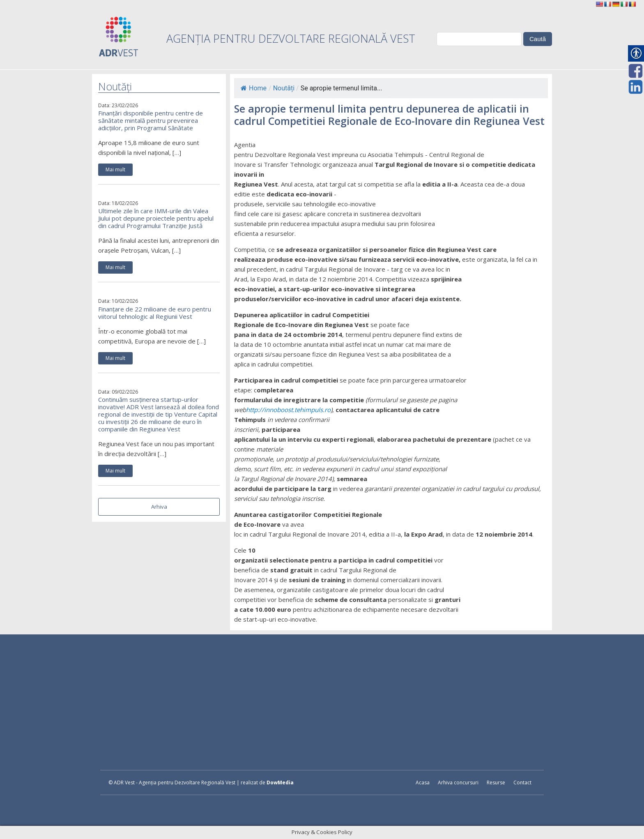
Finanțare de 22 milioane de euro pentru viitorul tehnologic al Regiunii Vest (155, 313)
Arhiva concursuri (458, 783)
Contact (522, 783)
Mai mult (115, 169)
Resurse (496, 783)
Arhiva (159, 507)
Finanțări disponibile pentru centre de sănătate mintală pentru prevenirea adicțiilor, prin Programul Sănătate (151, 120)
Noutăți (284, 88)
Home (254, 88)
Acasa (423, 783)
